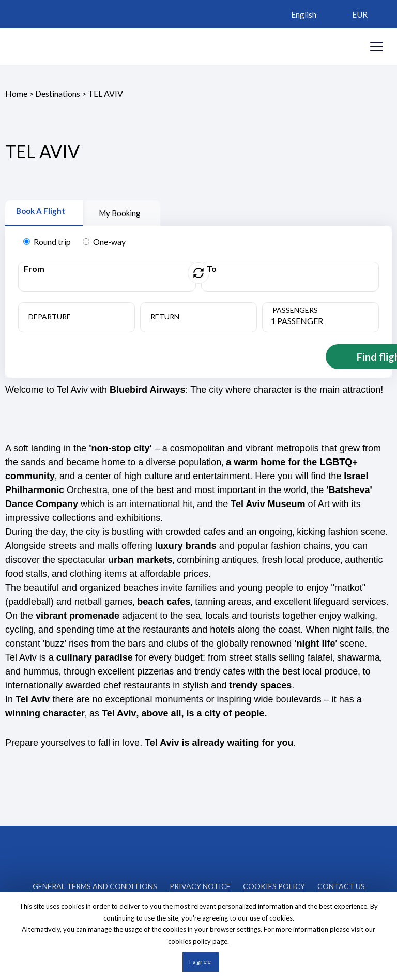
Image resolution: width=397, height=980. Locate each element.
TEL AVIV (105, 93)
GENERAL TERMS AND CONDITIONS (95, 885)
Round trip (47, 242)
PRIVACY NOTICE (200, 885)
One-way (104, 242)
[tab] (44, 213)
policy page (210, 941)
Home (16, 93)
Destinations (58, 93)
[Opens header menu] (376, 47)
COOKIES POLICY (274, 885)
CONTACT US (341, 885)
